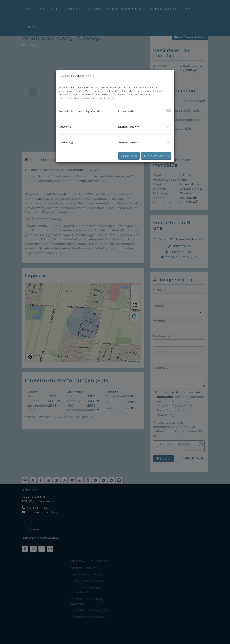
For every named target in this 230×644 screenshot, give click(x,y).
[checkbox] (169, 110)
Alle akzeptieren (156, 156)
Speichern (129, 156)
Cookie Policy (106, 98)
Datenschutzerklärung (71, 98)
